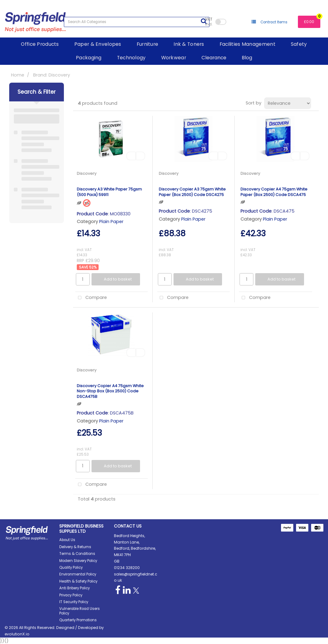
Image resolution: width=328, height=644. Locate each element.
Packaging (89, 58)
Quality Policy (71, 567)
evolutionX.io (17, 634)
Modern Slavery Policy (78, 561)
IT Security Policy (74, 602)
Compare (91, 298)
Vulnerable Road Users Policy (80, 611)
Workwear (174, 58)
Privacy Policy (71, 595)
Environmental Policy (78, 574)
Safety (299, 44)
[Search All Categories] (137, 22)
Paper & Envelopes (98, 44)
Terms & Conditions (77, 554)
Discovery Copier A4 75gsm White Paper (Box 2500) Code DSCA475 (274, 192)
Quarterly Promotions (78, 620)
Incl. (209, 22)
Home (18, 75)
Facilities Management (248, 44)
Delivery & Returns (75, 547)
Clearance (214, 58)
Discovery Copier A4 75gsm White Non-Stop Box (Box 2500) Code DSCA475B (110, 391)
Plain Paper (111, 222)
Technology (131, 58)
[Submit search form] (204, 21)
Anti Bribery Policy (74, 588)
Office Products (40, 44)
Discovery (87, 173)
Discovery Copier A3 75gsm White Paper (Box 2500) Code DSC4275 (192, 192)
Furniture (148, 44)
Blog (247, 58)
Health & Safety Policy (78, 581)
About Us (67, 540)
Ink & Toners (189, 44)
